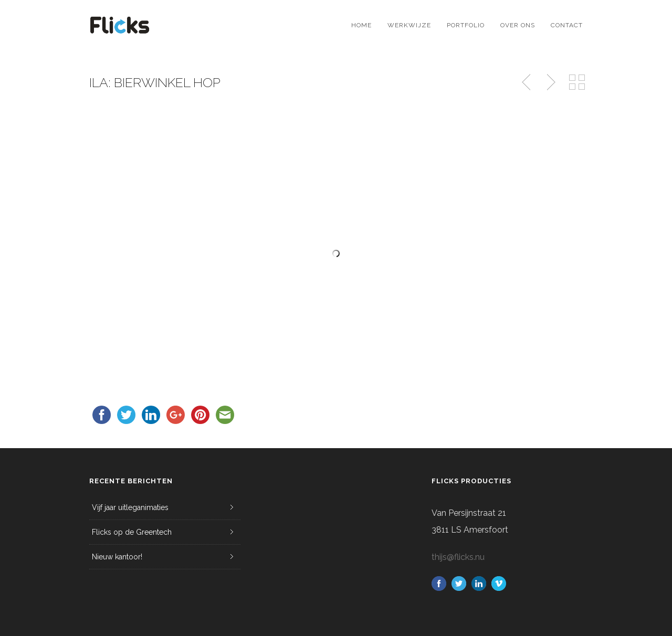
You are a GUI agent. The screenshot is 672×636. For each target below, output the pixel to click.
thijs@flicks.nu (458, 557)
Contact (567, 25)
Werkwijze (409, 25)
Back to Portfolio (577, 82)
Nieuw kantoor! (117, 557)
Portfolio (466, 25)
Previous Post (527, 82)
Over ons (518, 25)
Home (361, 25)
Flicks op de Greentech (132, 532)
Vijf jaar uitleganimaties (130, 507)
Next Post (550, 82)
